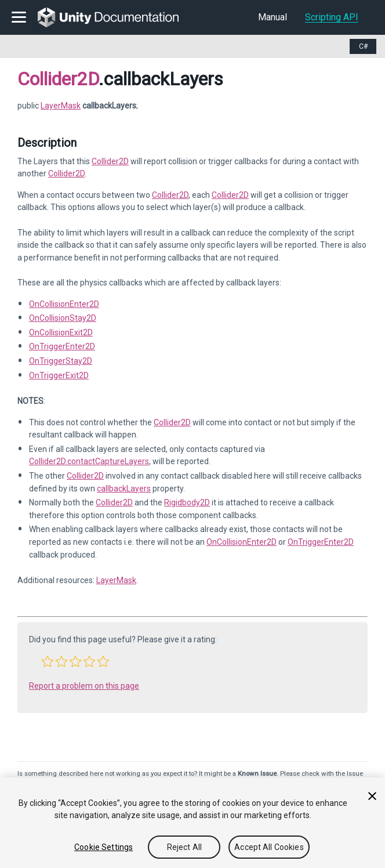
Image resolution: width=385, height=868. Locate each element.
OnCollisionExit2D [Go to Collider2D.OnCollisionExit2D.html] (61, 332)
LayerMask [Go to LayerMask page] (61, 106)
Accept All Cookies (269, 847)
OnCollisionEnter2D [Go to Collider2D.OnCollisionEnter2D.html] (64, 304)
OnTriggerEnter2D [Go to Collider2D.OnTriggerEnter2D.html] (62, 346)
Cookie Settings (103, 847)
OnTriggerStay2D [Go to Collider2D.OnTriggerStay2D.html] (61, 361)
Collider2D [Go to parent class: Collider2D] (58, 79)
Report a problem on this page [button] (84, 686)
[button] (48, 661)
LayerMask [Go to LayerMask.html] (116, 580)
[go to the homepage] (116, 17)
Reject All (184, 847)
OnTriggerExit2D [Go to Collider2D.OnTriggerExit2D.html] (59, 375)
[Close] (372, 796)
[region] (192, 823)
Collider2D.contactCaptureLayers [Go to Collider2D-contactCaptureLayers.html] (89, 461)
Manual (273, 17)
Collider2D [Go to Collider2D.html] (110, 161)
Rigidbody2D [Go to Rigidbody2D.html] (187, 502)
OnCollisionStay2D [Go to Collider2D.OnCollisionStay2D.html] (63, 318)
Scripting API (332, 17)
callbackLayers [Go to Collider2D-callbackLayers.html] (124, 489)
